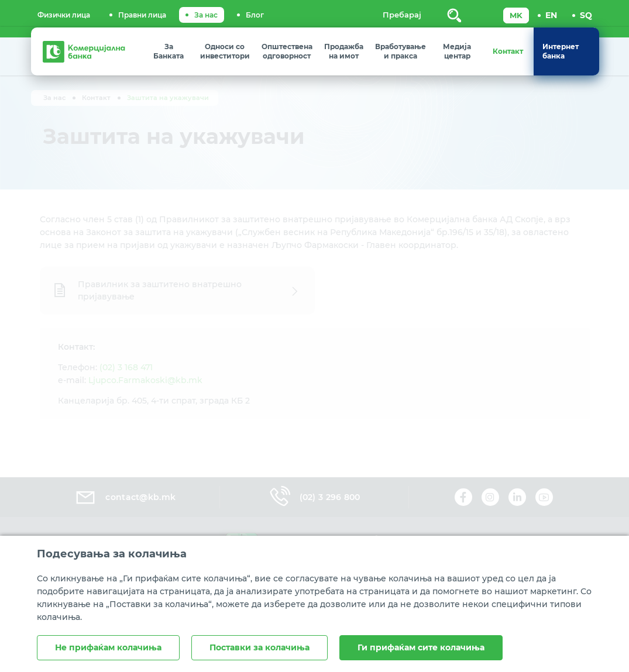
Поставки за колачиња (259, 647)
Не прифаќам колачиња (108, 647)
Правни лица (142, 15)
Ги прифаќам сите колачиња (421, 647)
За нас (206, 15)
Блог (255, 15)
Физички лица (64, 15)
